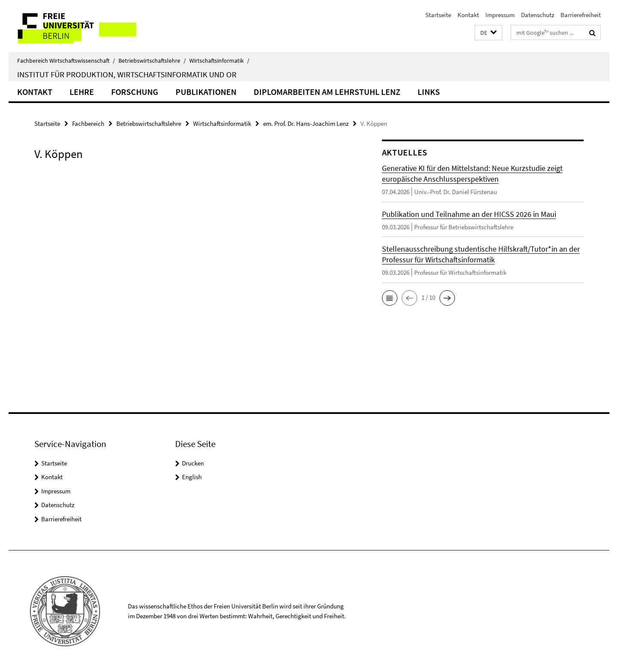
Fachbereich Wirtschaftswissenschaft (66, 61)
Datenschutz (538, 15)
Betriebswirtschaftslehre (152, 61)
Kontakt (468, 15)
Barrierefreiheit (581, 15)
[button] (488, 33)
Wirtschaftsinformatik (219, 61)
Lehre (82, 92)
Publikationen (206, 92)
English (192, 477)
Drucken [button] (193, 463)
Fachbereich (88, 123)
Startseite (438, 15)
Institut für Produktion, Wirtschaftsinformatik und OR (127, 74)
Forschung (135, 92)
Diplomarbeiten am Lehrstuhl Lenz (327, 92)
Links (429, 92)
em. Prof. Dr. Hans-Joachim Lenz (306, 123)
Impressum (500, 15)
